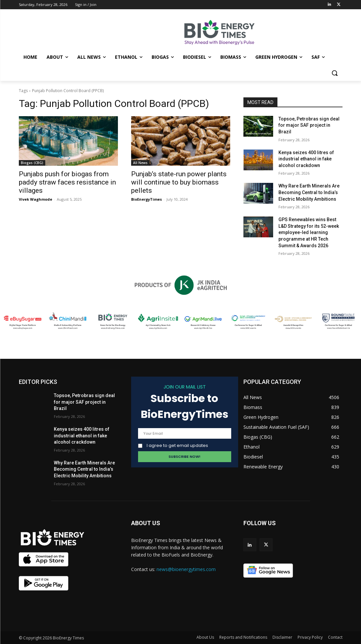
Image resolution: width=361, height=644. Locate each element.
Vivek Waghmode (36, 199)
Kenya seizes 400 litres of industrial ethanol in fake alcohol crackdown (306, 159)
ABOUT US (146, 523)
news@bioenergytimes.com (186, 569)
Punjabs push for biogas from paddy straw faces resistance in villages (67, 182)
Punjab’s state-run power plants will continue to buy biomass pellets (179, 182)
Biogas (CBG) (32, 163)
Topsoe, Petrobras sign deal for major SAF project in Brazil (309, 125)
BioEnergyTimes (146, 199)
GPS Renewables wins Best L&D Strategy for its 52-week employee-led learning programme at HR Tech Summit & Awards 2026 (309, 232)
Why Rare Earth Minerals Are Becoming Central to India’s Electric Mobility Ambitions (309, 192)
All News (140, 163)
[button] (335, 73)
